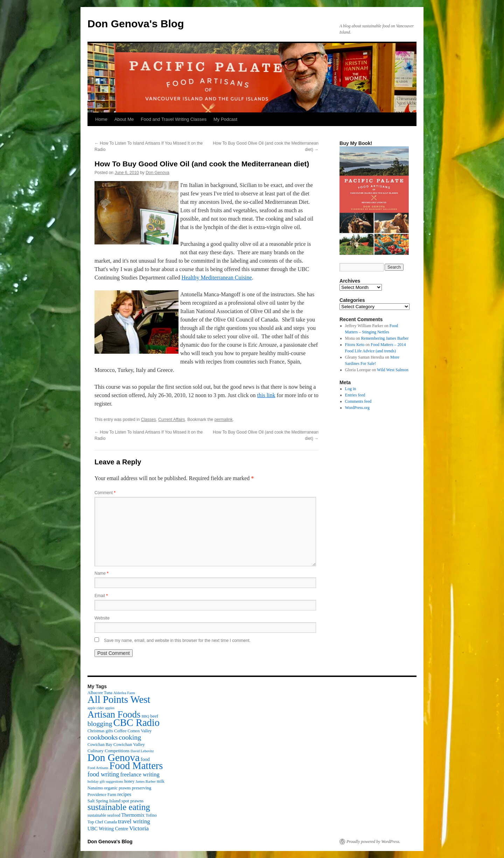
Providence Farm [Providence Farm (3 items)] (102, 795)
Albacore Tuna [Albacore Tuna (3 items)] (100, 693)
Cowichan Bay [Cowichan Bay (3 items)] (100, 745)
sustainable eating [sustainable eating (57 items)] (119, 807)
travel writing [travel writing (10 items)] (134, 821)
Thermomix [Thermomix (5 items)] (133, 815)
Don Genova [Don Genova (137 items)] (114, 757)
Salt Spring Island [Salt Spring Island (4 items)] (104, 801)
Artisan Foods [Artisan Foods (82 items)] (114, 714)
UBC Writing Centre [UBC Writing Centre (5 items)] (108, 829)
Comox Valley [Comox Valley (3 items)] (140, 731)
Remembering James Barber (385, 338)
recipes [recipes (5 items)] (124, 794)
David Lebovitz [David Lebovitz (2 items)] (142, 751)
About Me (124, 119)
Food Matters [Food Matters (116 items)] (136, 766)
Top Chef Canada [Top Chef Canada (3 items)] (102, 822)
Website (102, 618)
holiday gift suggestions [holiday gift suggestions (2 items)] (105, 781)
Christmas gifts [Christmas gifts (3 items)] (100, 731)
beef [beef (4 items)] (154, 716)
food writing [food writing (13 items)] (103, 774)
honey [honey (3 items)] (129, 781)
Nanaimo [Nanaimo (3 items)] (95, 788)
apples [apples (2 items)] (110, 708)
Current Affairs (171, 420)
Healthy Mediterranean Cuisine (217, 278)
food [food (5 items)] (145, 759)
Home (101, 119)
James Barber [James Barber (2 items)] (146, 781)
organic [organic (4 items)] (111, 788)
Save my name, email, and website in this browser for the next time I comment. (177, 641)
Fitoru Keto (355, 345)
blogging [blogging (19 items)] (100, 724)
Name (101, 573)
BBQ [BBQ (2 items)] (145, 716)
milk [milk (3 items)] (161, 781)
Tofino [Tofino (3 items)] (151, 815)
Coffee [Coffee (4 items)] (120, 731)
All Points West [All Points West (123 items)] (119, 699)
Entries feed (355, 395)
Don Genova (157, 173)
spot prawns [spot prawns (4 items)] (132, 801)
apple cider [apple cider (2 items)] (96, 708)
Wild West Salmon (393, 370)
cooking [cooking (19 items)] (130, 737)
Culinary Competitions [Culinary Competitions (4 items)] (108, 751)
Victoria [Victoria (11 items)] (139, 828)
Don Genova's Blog (136, 24)
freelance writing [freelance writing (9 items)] (140, 774)
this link (266, 395)
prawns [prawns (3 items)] (125, 788)
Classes (149, 420)
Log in (351, 389)
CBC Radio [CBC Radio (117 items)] (136, 723)
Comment (105, 493)
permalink (224, 420)
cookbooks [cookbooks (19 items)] (103, 737)
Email (101, 596)
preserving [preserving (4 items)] (142, 788)
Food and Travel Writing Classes (174, 119)
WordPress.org (357, 408)
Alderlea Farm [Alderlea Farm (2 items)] (124, 693)
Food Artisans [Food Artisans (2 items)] (98, 768)
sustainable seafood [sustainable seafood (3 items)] (104, 815)
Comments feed (358, 401)
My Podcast (225, 119)
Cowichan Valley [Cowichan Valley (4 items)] (129, 744)
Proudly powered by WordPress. (373, 842)
